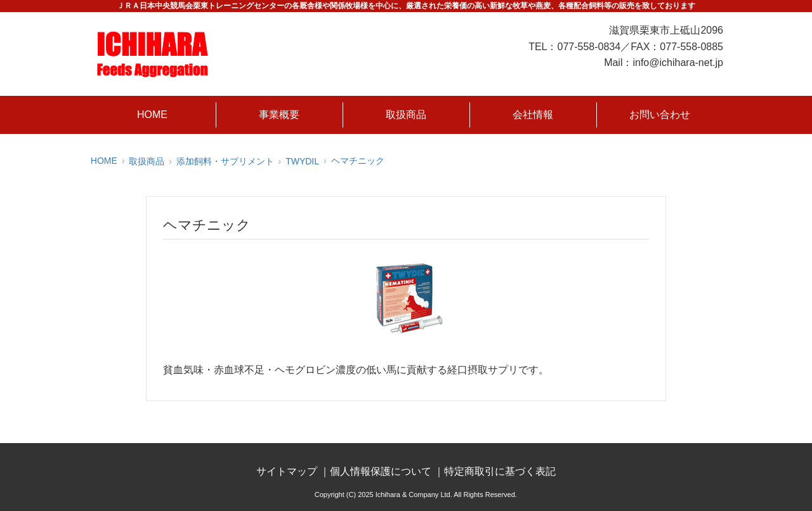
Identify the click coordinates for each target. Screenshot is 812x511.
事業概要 (279, 115)
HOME (152, 115)
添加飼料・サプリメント (225, 161)
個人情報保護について (381, 471)
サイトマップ (287, 471)
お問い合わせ (660, 115)
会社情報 (533, 115)
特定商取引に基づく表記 (500, 471)
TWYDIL (302, 161)
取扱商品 (406, 115)
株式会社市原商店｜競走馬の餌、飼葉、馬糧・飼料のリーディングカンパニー (152, 54)
